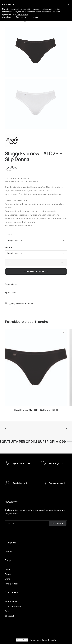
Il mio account (11, 601)
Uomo (8, 569)
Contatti (9, 552)
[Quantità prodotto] (36, 262)
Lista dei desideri (13, 606)
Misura (8, 247)
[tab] (36, 284)
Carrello (9, 611)
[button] (68, 4)
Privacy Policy (22, 640)
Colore (9, 234)
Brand (8, 579)
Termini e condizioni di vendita (43, 640)
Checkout (9, 616)
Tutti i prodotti (11, 584)
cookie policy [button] (22, 15)
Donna (8, 574)
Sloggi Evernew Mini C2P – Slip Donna (36, 410)
